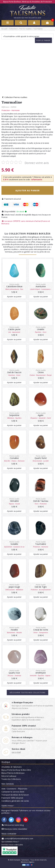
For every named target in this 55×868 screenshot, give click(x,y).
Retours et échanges (22, 737)
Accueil (4, 29)
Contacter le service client (13, 792)
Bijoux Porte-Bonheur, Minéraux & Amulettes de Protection (28, 2)
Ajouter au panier (27, 190)
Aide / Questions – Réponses (14, 789)
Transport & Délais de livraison (15, 795)
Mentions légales (28, 862)
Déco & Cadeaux (9, 776)
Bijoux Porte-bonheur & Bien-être (16, 770)
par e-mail (16, 752)
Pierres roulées (25, 29)
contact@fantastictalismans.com (19, 838)
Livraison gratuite (21, 714)
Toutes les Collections (11, 779)
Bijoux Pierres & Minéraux (13, 773)
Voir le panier (43, 40)
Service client (18, 749)
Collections (13, 29)
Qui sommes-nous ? (10, 842)
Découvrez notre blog (14, 825)
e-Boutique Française (22, 702)
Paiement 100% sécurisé (24, 726)
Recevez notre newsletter (16, 829)
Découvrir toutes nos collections (27, 692)
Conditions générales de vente (15, 801)
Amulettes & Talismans (12, 767)
